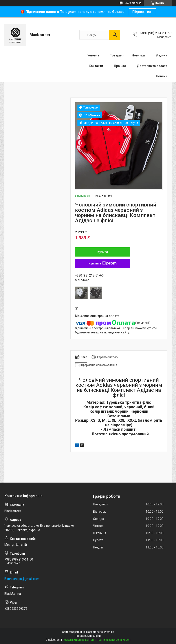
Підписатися (142, 12)
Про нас (120, 66)
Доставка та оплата (152, 66)
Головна (93, 55)
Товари (115, 55)
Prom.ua (109, 632)
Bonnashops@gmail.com (22, 579)
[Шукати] (115, 35)
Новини (162, 76)
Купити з (103, 263)
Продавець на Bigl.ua (88, 636)
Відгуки (161, 55)
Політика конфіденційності (114, 640)
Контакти (96, 66)
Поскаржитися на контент (79, 640)
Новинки (138, 55)
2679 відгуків (133, 3)
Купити (103, 252)
